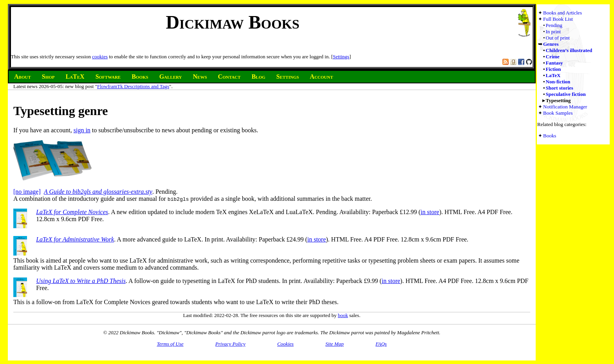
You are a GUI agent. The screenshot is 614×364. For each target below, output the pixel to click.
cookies (100, 57)
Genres (551, 44)
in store (430, 212)
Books (550, 136)
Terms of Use (170, 344)
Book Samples (558, 113)
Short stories (560, 88)
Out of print (558, 38)
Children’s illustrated (569, 50)
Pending (554, 25)
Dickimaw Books (232, 22)
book (343, 315)
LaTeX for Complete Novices (72, 212)
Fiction (554, 69)
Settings (341, 57)
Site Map (335, 344)
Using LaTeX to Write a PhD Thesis (81, 281)
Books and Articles (563, 13)
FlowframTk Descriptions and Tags (133, 86)
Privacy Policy (230, 344)
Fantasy (554, 63)
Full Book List (558, 19)
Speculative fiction (566, 94)
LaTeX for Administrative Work (75, 239)
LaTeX (553, 75)
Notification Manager (565, 107)
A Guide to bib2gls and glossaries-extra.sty (98, 192)
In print (554, 32)
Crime (553, 57)
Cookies (285, 344)
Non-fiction (558, 82)
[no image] (27, 192)
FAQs (381, 344)
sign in (82, 130)
